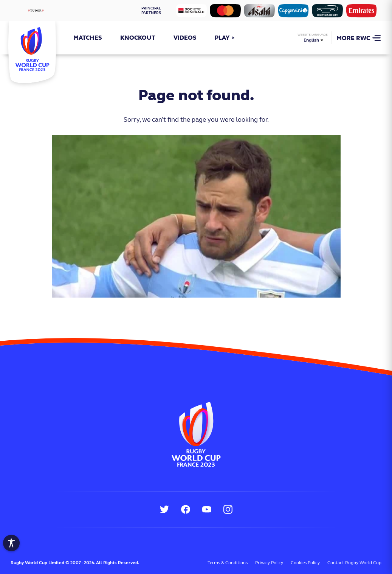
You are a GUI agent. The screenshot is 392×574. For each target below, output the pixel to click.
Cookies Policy (305, 563)
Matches (88, 38)
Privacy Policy (269, 563)
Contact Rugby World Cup (354, 563)
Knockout (138, 38)
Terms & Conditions (228, 563)
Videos (185, 38)
